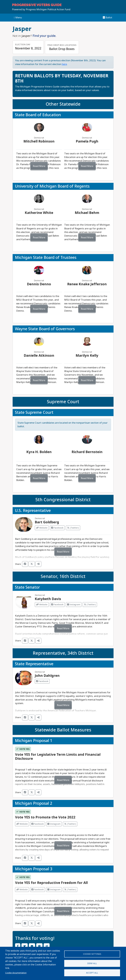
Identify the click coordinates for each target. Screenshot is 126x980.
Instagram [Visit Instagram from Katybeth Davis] (74, 605)
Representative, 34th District (63, 653)
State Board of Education (38, 115)
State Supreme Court (34, 412)
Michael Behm (87, 213)
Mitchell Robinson (39, 141)
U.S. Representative (33, 511)
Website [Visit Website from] (22, 824)
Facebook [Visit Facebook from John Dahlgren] (42, 681)
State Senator (27, 587)
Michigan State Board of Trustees (46, 258)
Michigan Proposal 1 (34, 741)
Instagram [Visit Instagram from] (54, 824)
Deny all (92, 963)
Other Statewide (63, 104)
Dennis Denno (39, 284)
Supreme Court (63, 402)
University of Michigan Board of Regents (52, 186)
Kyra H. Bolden (39, 452)
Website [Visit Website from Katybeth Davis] (42, 605)
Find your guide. (44, 36)
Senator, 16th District (63, 576)
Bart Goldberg (47, 522)
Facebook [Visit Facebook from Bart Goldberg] (57, 528)
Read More (39, 166)
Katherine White (39, 213)
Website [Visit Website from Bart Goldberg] (42, 528)
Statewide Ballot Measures (63, 730)
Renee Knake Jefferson (87, 284)
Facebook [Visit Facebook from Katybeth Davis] (57, 605)
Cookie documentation (16, 973)
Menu (18, 18)
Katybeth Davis (48, 599)
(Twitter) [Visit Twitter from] (70, 824)
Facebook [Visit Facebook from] (38, 824)
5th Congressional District (63, 500)
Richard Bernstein (87, 452)
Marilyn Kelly (87, 355)
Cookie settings (92, 954)
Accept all (92, 973)
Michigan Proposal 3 (34, 869)
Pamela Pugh (87, 141)
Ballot (108, 18)
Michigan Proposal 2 (34, 803)
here (64, 64)
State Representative (34, 664)
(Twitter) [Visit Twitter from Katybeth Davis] (90, 605)
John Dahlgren (47, 676)
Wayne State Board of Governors (45, 329)
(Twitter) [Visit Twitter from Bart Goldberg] (73, 528)
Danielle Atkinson (39, 355)
